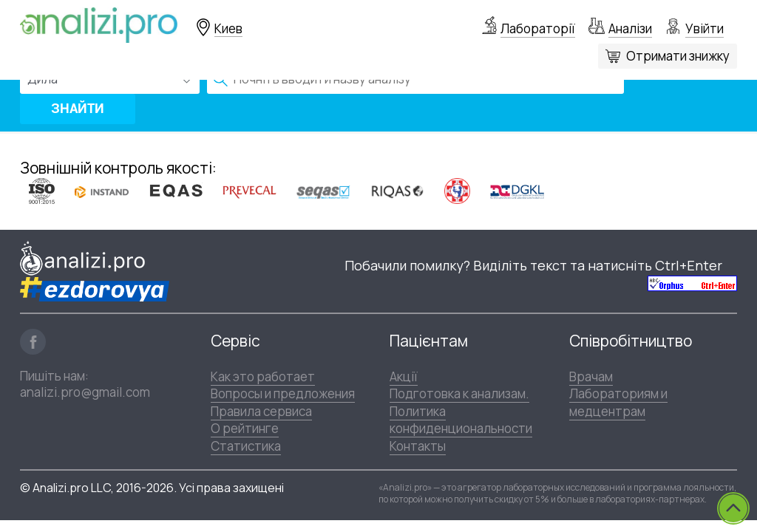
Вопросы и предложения (283, 393)
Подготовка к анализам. (459, 393)
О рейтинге (245, 428)
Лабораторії (538, 28)
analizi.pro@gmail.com (85, 392)
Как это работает (263, 376)
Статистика (246, 446)
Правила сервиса (261, 411)
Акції (404, 376)
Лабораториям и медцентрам (618, 402)
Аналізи (630, 28)
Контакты (418, 446)
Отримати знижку (678, 56)
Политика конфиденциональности (461, 420)
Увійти (705, 28)
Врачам (591, 376)
